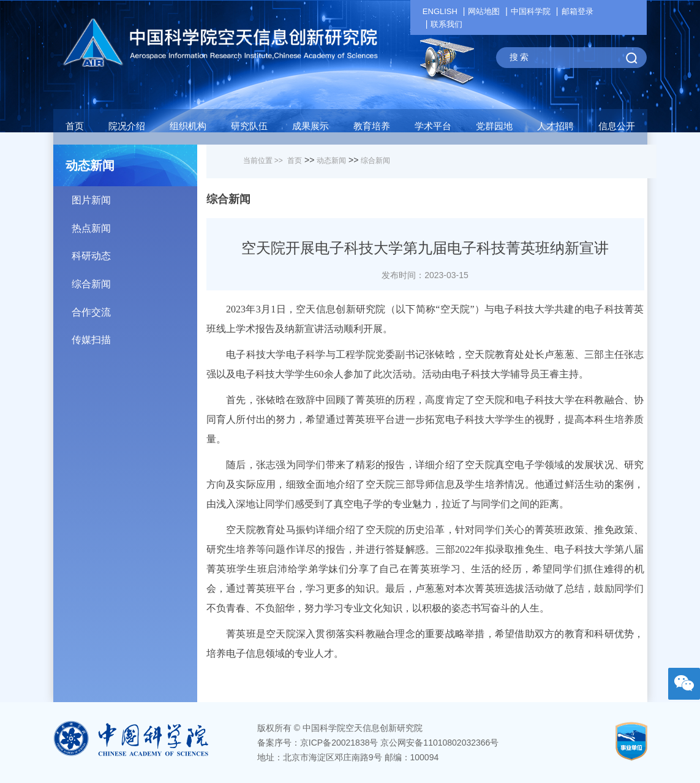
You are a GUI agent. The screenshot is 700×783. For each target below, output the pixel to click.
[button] (249, 129)
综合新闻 (134, 280)
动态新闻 (331, 161)
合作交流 (134, 308)
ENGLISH (440, 11)
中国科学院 (531, 11)
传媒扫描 (134, 335)
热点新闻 (134, 224)
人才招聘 (555, 126)
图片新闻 (134, 196)
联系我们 (446, 24)
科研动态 (134, 252)
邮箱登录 (578, 11)
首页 (75, 126)
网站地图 (484, 11)
